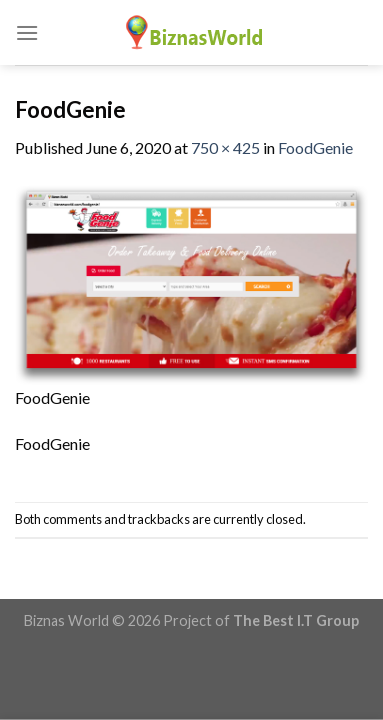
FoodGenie (315, 147)
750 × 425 (225, 147)
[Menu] (27, 32)
